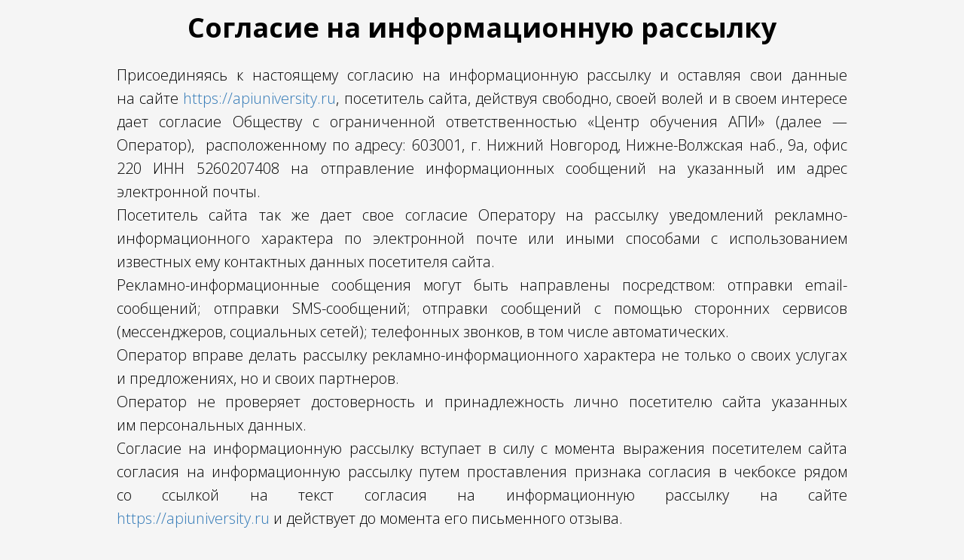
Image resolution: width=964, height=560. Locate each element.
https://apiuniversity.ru (259, 98)
